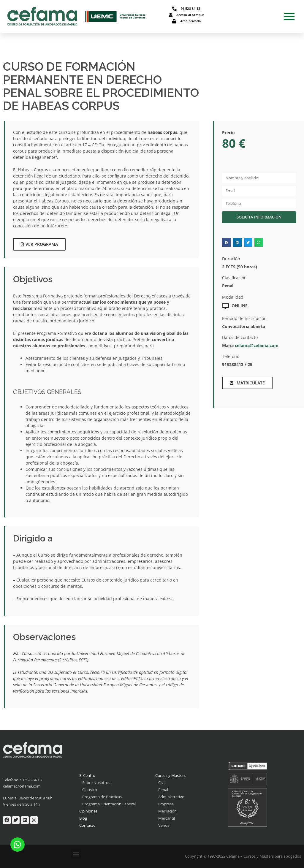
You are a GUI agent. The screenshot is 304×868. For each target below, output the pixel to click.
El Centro (87, 775)
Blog (83, 818)
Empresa (166, 804)
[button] (289, 16)
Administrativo (171, 797)
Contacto (87, 825)
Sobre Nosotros (96, 783)
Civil (162, 783)
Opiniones (88, 811)
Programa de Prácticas (102, 797)
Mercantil (167, 818)
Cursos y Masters (170, 775)
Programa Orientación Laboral (109, 804)
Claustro (90, 790)
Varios (164, 825)
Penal (163, 790)
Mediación (167, 811)
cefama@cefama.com (257, 345)
